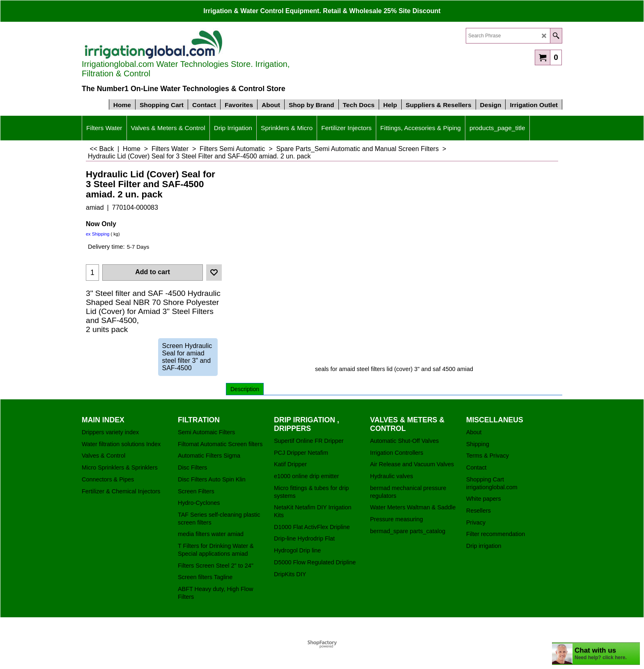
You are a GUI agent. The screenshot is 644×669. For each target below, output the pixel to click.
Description (245, 389)
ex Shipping (98, 234)
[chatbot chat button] (596, 654)
